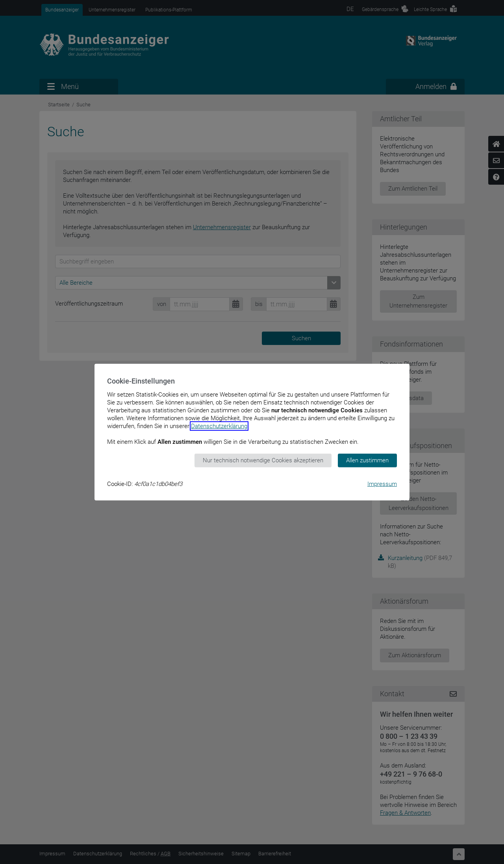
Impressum (382, 484)
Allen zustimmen (367, 460)
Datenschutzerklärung (219, 426)
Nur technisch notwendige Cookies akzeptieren (263, 460)
